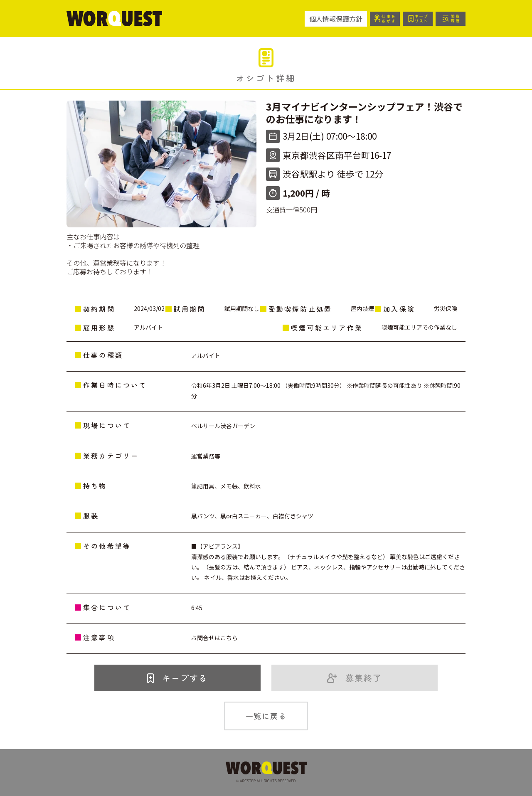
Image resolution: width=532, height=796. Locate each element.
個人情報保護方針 (336, 19)
